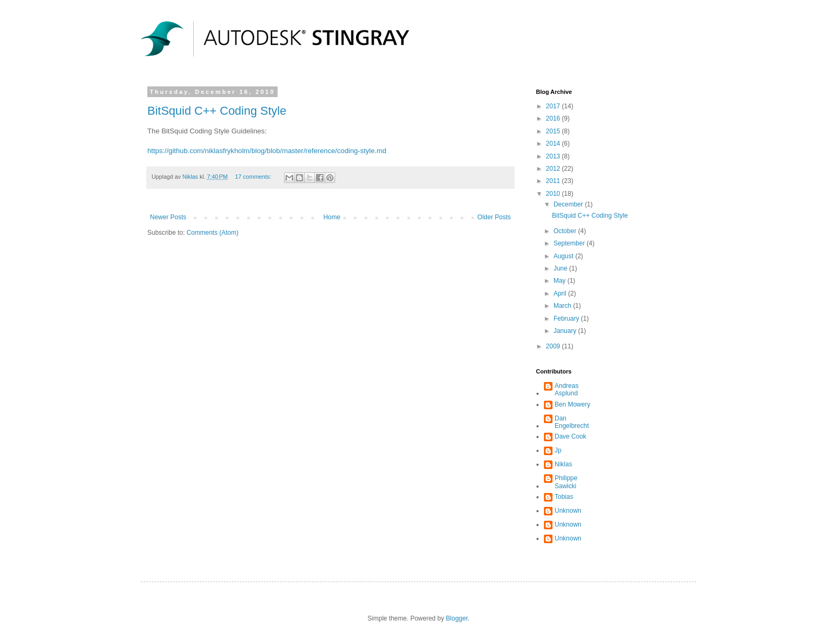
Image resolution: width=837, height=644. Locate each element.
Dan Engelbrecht (572, 422)
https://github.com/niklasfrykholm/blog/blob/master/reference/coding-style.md (267, 151)
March (563, 306)
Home (332, 217)
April (561, 293)
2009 (554, 346)
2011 (554, 181)
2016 (554, 118)
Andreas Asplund (567, 389)
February (567, 319)
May (560, 281)
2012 (554, 169)
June (561, 268)
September (570, 243)
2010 (554, 194)
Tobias (564, 497)
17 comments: (254, 177)
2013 (554, 156)
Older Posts (494, 217)
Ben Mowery (573, 404)
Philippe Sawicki (566, 482)
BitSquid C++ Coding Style (217, 111)
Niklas (563, 464)
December (569, 204)
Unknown (568, 511)
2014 (554, 144)
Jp (558, 450)
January (566, 331)
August (564, 256)
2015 (554, 131)
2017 (554, 106)
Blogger (457, 618)
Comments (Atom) (212, 233)
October (566, 231)
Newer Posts (168, 217)
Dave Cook (570, 436)
